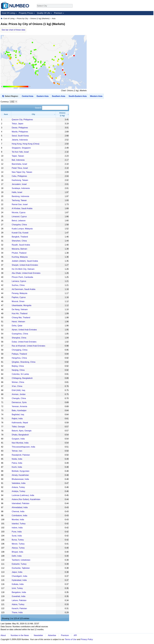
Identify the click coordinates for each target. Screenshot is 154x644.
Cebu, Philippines (19, 176)
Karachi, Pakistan (19, 608)
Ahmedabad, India (20, 507)
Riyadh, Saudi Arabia (21, 245)
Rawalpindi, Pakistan (21, 455)
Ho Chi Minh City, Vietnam (23, 269)
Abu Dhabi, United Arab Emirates (26, 273)
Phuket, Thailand (19, 253)
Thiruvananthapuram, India (23, 447)
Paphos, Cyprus (19, 297)
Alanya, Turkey (18, 548)
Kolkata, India (18, 584)
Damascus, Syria (19, 402)
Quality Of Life (44, 13)
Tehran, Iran (17, 451)
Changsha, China (19, 225)
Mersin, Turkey (18, 544)
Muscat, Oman (18, 301)
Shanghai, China (19, 338)
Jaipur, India (17, 572)
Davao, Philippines (20, 128)
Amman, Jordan (19, 394)
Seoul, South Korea (20, 136)
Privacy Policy (87, 639)
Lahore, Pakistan (19, 600)
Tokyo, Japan (17, 124)
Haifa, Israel (17, 192)
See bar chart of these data (13, 30)
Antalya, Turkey (18, 491)
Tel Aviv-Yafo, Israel (20, 152)
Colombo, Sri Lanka (20, 374)
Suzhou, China (18, 285)
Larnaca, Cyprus (19, 281)
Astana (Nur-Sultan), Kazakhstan (26, 499)
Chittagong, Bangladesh (22, 378)
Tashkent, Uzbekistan (21, 560)
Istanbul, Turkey (19, 524)
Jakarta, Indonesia (20, 140)
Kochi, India (17, 467)
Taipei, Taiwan (18, 156)
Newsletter (38, 635)
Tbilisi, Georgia (18, 427)
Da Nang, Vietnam (20, 309)
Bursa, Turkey (18, 540)
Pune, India (17, 532)
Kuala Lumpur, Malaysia (22, 229)
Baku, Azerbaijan (19, 410)
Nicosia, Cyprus (19, 212)
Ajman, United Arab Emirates (24, 330)
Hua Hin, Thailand (20, 313)
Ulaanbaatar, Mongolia (22, 305)
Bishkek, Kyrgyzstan (21, 471)
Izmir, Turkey (17, 588)
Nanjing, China (18, 370)
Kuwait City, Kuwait (20, 233)
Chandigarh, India (19, 576)
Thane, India (17, 612)
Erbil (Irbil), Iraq (18, 390)
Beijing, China (18, 366)
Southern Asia (59, 96)
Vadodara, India (19, 483)
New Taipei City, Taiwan (22, 172)
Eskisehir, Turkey (19, 564)
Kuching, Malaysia (20, 257)
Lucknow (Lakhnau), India (23, 495)
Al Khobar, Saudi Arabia (22, 208)
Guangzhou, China (20, 334)
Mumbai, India (18, 520)
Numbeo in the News (20, 635)
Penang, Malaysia (19, 293)
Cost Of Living (8, 13)
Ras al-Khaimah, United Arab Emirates (28, 346)
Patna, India (17, 463)
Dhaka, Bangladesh (20, 435)
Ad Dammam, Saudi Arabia (24, 289)
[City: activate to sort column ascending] (33, 114)
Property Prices (26, 13)
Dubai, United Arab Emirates (24, 342)
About (3, 635)
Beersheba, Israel (19, 164)
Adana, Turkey (18, 604)
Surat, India (17, 536)
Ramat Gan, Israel (20, 204)
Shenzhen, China (19, 241)
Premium (58, 13)
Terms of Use (71, 639)
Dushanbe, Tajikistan (21, 568)
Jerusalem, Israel (19, 184)
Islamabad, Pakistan (21, 503)
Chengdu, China (19, 398)
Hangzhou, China (19, 358)
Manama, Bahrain (19, 249)
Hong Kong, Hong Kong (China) (26, 144)
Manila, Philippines (20, 132)
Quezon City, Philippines (22, 120)
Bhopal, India (17, 552)
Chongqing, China (20, 350)
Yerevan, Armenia (19, 406)
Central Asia (28, 96)
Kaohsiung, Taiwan (20, 180)
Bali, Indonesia (18, 160)
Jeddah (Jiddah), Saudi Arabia (25, 261)
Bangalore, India (19, 592)
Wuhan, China (18, 382)
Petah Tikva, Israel (20, 168)
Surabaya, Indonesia (21, 188)
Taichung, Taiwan (19, 200)
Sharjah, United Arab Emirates (25, 265)
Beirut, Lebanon (19, 221)
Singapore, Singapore (21, 148)
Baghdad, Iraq (18, 414)
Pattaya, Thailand (19, 354)
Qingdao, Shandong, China (24, 362)
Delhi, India (17, 556)
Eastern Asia (43, 96)
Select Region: (12, 96)
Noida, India (17, 459)
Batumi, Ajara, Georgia (22, 431)
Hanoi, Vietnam (18, 322)
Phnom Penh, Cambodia (22, 277)
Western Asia (96, 96)
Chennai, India (18, 511)
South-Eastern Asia (78, 96)
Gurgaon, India (18, 439)
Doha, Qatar (17, 326)
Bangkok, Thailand (20, 237)
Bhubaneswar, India (20, 479)
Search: (51, 108)
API (75, 635)
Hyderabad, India (19, 580)
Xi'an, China (17, 386)
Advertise (52, 635)
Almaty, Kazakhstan (20, 475)
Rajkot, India (17, 419)
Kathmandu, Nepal (20, 423)
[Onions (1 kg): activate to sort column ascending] (62, 114)
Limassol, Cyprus (19, 217)
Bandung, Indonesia (20, 196)
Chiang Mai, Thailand (21, 318)
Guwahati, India (19, 596)
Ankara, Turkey (18, 487)
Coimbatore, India (19, 516)
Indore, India (17, 528)
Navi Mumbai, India (20, 443)
